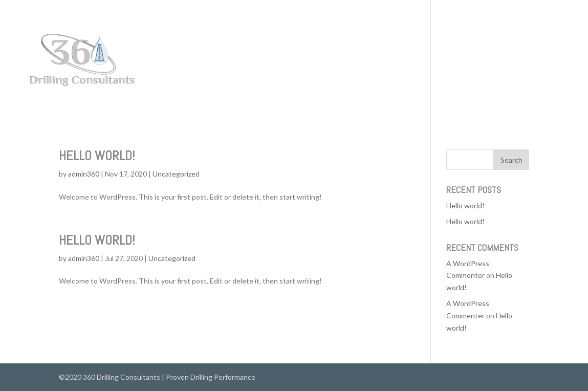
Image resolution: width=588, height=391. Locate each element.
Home (439, 61)
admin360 (84, 174)
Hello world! (97, 156)
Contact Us (554, 61)
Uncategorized (176, 174)
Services (475, 61)
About (513, 61)
